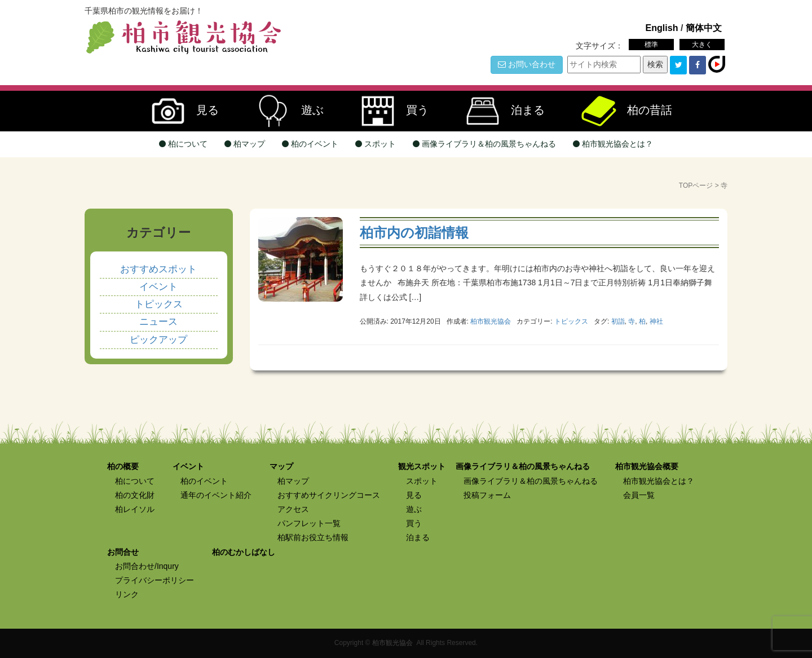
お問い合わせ (527, 64)
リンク (127, 594)
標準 (651, 45)
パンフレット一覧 (309, 523)
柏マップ (245, 144)
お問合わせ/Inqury (147, 566)
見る (179, 111)
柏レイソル (135, 509)
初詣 (618, 321)
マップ (281, 466)
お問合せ (123, 552)
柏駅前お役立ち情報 (313, 537)
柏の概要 (123, 466)
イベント (158, 287)
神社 (656, 321)
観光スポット (422, 466)
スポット (376, 144)
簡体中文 (704, 28)
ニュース (158, 322)
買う (389, 111)
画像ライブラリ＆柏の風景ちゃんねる (484, 144)
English (661, 28)
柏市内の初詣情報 (414, 233)
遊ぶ (284, 111)
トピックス (571, 321)
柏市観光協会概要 (647, 466)
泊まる (500, 111)
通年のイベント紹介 (216, 495)
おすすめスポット (158, 269)
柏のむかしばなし (244, 552)
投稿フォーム (487, 495)
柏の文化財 (135, 495)
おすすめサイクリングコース (329, 495)
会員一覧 (639, 495)
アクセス (293, 509)
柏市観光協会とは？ (613, 144)
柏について (183, 144)
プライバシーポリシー (155, 580)
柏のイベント (310, 144)
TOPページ (696, 186)
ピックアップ (158, 340)
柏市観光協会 (392, 643)
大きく (702, 45)
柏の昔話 (621, 111)
